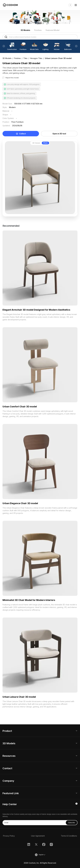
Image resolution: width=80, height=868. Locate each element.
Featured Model (53, 30)
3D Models (25, 30)
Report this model (12, 78)
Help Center (10, 804)
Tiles (25, 58)
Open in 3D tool (59, 134)
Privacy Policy (9, 836)
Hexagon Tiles (36, 58)
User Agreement (38, 836)
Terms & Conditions (69, 836)
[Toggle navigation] (76, 5)
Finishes (38, 30)
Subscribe (72, 823)
